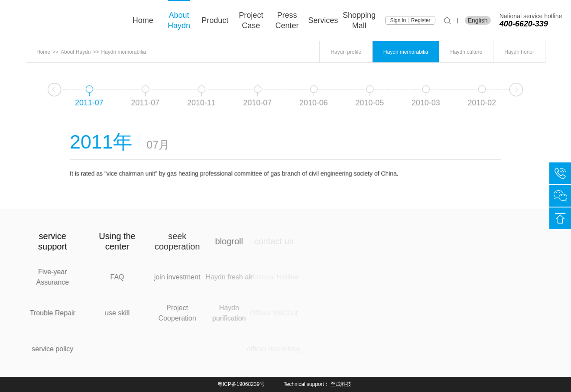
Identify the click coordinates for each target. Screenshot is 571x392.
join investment (144, 277)
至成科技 (341, 384)
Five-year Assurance (45, 277)
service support (44, 241)
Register (421, 20)
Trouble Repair (44, 313)
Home (143, 20)
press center (287, 20)
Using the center (99, 241)
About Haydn (179, 20)
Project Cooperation (144, 313)
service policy (45, 349)
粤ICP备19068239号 (241, 384)
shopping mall (359, 20)
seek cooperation (144, 241)
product (215, 20)
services (323, 20)
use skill (99, 313)
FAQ (99, 277)
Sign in (398, 20)
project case (251, 20)
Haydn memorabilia (123, 52)
